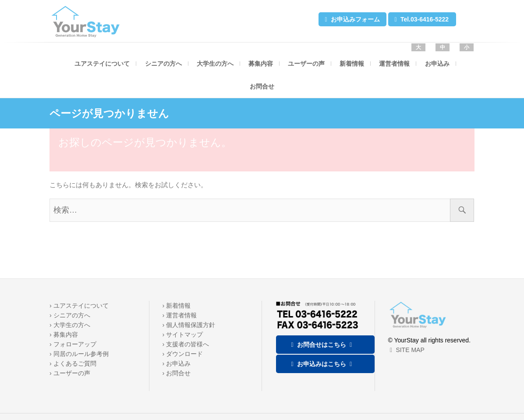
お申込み (437, 64)
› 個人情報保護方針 (189, 325)
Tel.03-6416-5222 (421, 19)
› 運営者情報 (180, 315)
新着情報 (352, 64)
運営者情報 (394, 64)
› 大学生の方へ (70, 325)
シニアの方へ (163, 64)
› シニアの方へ (70, 315)
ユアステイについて (102, 64)
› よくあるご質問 (73, 363)
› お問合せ (177, 373)
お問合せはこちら (322, 345)
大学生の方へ (215, 64)
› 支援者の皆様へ (186, 344)
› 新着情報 (177, 306)
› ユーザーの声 (70, 373)
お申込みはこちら (322, 364)
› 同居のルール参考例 (79, 354)
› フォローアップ (73, 344)
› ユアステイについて (79, 306)
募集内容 (261, 64)
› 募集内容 (64, 335)
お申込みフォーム (351, 19)
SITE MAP (406, 350)
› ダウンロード (183, 354)
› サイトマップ (183, 335)
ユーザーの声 (306, 64)
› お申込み (177, 363)
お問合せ (262, 86)
